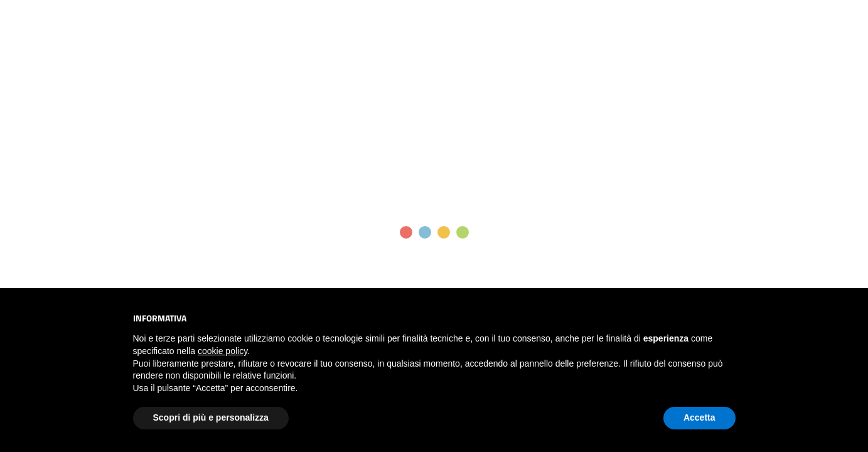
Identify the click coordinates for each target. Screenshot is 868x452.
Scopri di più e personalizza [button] (211, 417)
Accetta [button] (699, 417)
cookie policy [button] (222, 351)
